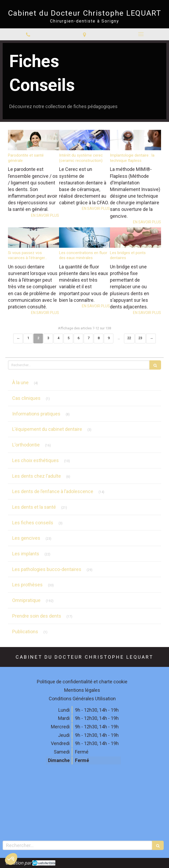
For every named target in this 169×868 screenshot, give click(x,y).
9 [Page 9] (109, 338)
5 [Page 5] (68, 338)
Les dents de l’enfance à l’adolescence (53, 491)
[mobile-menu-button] (141, 34)
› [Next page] (151, 338)
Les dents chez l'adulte (37, 476)
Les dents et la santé (34, 507)
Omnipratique (26, 600)
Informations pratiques (36, 414)
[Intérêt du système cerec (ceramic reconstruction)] (85, 140)
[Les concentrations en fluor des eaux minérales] (85, 238)
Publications (25, 632)
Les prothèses (27, 585)
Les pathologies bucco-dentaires (47, 569)
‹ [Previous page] (18, 338)
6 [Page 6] (79, 338)
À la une (20, 382)
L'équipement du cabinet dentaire (47, 429)
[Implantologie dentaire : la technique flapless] (135, 140)
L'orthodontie (26, 445)
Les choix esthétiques (35, 460)
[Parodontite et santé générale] (34, 140)
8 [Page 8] (99, 338)
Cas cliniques (26, 398)
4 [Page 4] (58, 338)
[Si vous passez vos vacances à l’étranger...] (34, 238)
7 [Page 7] (89, 338)
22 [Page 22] (129, 338)
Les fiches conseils (33, 523)
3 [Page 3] (48, 338)
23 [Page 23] (140, 338)
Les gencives (26, 538)
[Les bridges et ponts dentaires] (135, 238)
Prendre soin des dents (37, 616)
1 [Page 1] (28, 338)
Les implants (26, 554)
